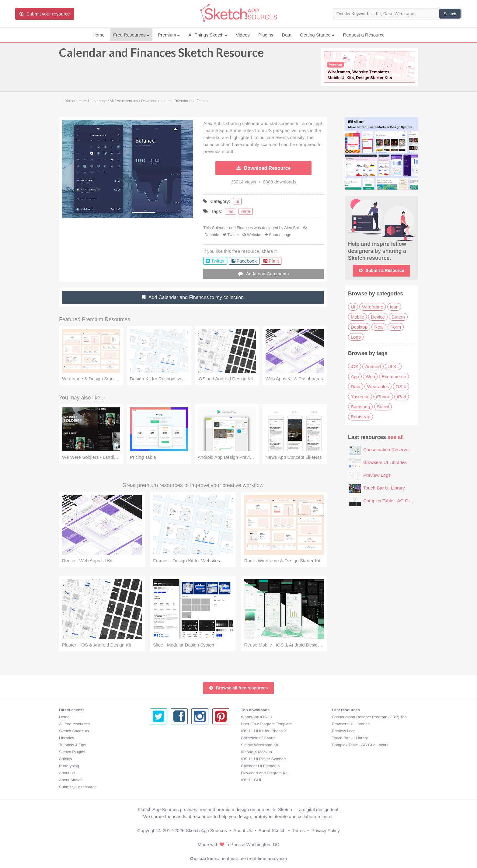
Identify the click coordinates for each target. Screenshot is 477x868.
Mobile (357, 317)
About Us (67, 773)
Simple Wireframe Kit (169, 745)
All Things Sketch (208, 35)
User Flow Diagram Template (175, 724)
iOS (355, 366)
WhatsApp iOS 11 (166, 717)
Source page (280, 235)
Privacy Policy (325, 830)
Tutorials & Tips (73, 745)
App (355, 376)
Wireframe (373, 307)
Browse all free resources (238, 688)
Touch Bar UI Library (384, 488)
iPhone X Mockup (165, 752)
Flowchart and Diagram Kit (173, 773)
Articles (66, 759)
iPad (402, 397)
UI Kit (393, 366)
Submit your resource (78, 787)
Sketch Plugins (72, 752)
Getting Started (317, 35)
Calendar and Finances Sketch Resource (161, 55)
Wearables (378, 387)
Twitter (233, 235)
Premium (169, 35)
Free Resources (131, 35)
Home (99, 35)
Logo (356, 337)
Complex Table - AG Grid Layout (396, 501)
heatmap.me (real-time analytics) (254, 858)
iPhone (383, 397)
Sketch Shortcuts (74, 731)
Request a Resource (364, 35)
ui (237, 201)
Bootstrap (360, 417)
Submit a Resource (382, 270)
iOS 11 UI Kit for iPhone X (173, 731)
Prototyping (69, 766)
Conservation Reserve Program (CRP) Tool (407, 450)
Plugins (266, 35)
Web (370, 376)
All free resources (74, 724)
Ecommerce (394, 376)
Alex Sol (291, 228)
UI (353, 307)
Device (378, 317)
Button (398, 317)
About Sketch (71, 780)
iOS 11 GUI (160, 780)
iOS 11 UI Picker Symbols (173, 759)
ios (230, 211)
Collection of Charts (167, 738)
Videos (243, 35)
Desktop (359, 327)
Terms (299, 830)
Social (383, 407)
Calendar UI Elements (169, 766)
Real (379, 327)
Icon (394, 307)
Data (287, 35)
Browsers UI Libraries (385, 462)
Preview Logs (377, 475)
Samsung (360, 407)
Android (373, 366)
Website (254, 235)
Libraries (67, 738)
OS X (401, 387)
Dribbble (212, 235)
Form (396, 327)
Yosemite (360, 397)
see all (396, 437)
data (246, 211)
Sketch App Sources (206, 830)
